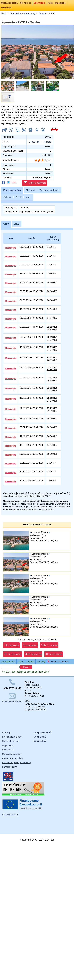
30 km (53, 654)
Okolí (18, 197)
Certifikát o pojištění (12, 754)
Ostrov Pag (30, 13)
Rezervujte (11, 248)
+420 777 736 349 (60, 662)
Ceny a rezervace (35, 183)
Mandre (42, 13)
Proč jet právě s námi (12, 737)
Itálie (50, 3)
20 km (33, 654)
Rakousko (6, 8)
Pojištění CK (8, 750)
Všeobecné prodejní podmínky (17, 763)
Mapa (28, 197)
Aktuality (6, 732)
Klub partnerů (40, 737)
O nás (21, 662)
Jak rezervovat (8, 662)
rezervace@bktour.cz (12, 698)
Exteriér (7, 197)
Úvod (4, 13)
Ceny (6, 224)
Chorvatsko (39, 3)
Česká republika (9, 3)
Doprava (30, 662)
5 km (30, 645)
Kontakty (41, 662)
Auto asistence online (12, 758)
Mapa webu (8, 745)
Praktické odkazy (10, 815)
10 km (49, 645)
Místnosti (30, 190)
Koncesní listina (10, 767)
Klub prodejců (40, 741)
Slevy (16, 224)
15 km (12, 654)
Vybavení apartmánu (49, 190)
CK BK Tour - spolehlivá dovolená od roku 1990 (25, 672)
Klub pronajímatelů (42, 732)
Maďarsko (60, 3)
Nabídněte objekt (10, 741)
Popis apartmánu (12, 190)
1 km (11, 645)
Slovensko (26, 3)
